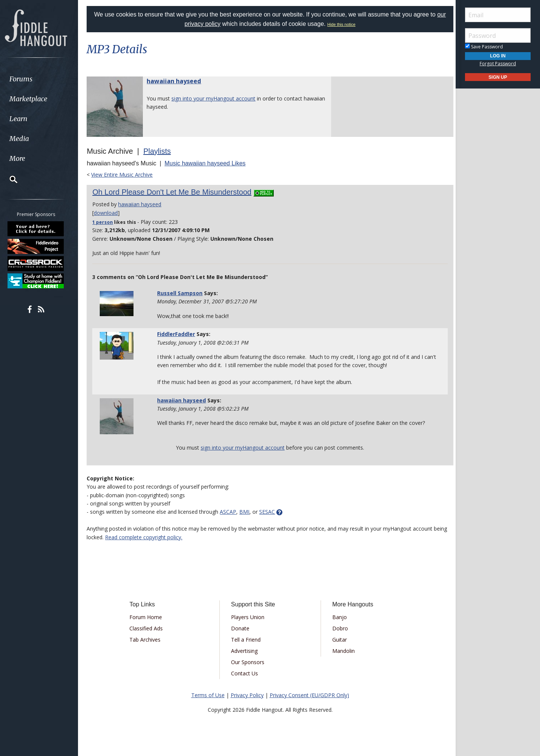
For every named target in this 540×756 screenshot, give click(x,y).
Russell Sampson (182, 293)
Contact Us (245, 673)
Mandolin (342, 651)
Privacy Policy (247, 695)
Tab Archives (148, 640)
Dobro (339, 628)
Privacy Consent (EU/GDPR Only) (309, 695)
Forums (27, 79)
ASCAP (231, 512)
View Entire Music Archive (125, 175)
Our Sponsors (248, 662)
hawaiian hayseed (177, 81)
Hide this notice (341, 24)
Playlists (160, 151)
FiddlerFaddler (178, 334)
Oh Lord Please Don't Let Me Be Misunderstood (175, 192)
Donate (241, 628)
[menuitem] (42, 79)
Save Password (484, 47)
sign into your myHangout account (217, 98)
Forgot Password (498, 64)
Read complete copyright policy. (162, 537)
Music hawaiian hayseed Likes (208, 163)
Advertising (245, 651)
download (109, 213)
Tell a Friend (247, 640)
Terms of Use (208, 695)
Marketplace (35, 99)
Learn (25, 119)
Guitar (338, 640)
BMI (248, 512)
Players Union (248, 617)
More (24, 158)
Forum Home (148, 617)
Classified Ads (149, 628)
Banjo (338, 617)
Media (25, 139)
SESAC (270, 512)
